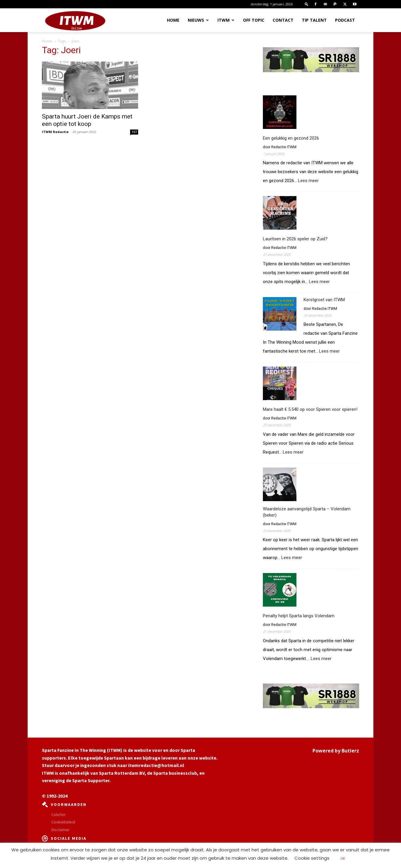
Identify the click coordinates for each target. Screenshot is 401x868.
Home (173, 20)
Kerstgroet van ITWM (324, 300)
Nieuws (198, 20)
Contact (283, 20)
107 (134, 132)
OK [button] (343, 858)
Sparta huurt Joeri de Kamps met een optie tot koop (87, 120)
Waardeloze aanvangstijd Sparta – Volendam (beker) (307, 512)
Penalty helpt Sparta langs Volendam (299, 616)
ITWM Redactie (55, 132)
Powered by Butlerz (336, 751)
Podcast (345, 20)
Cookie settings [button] (312, 858)
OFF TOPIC (254, 20)
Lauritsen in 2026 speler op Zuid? (295, 239)
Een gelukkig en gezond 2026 (291, 138)
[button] (307, 4)
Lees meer (308, 181)
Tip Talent (314, 20)
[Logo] (75, 20)
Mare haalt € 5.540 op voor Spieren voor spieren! (310, 409)
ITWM (226, 20)
